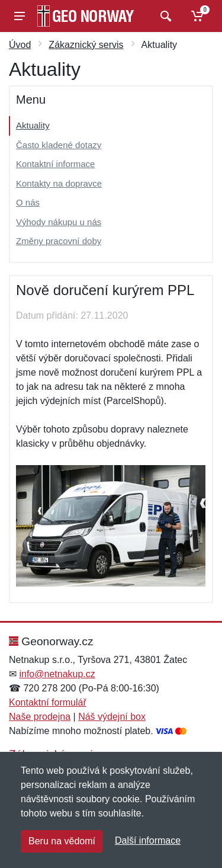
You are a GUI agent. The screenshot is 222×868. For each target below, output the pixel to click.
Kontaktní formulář (48, 702)
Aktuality (33, 125)
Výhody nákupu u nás (59, 222)
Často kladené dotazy (59, 145)
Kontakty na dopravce (59, 183)
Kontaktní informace (55, 164)
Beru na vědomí (62, 841)
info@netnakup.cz (57, 674)
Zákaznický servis (86, 45)
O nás (28, 202)
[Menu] (20, 16)
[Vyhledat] (164, 16)
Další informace (148, 840)
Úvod (20, 45)
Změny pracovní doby (59, 241)
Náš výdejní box (112, 717)
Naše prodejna (40, 717)
